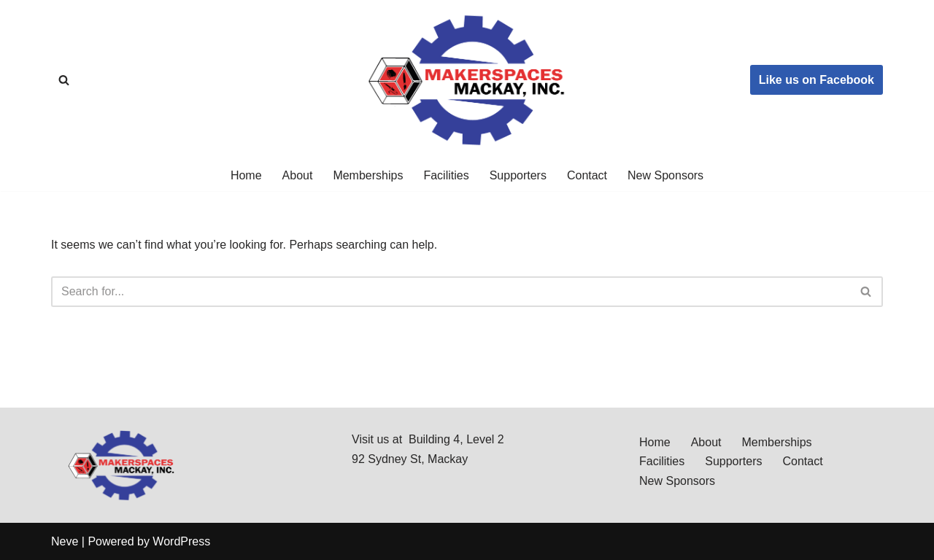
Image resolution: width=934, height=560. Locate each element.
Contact (587, 175)
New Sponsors (665, 175)
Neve (65, 541)
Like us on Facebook (817, 80)
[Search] (64, 80)
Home (246, 175)
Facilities (446, 175)
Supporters (518, 175)
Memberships (368, 175)
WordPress (181, 541)
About (298, 175)
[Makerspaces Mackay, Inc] (467, 80)
